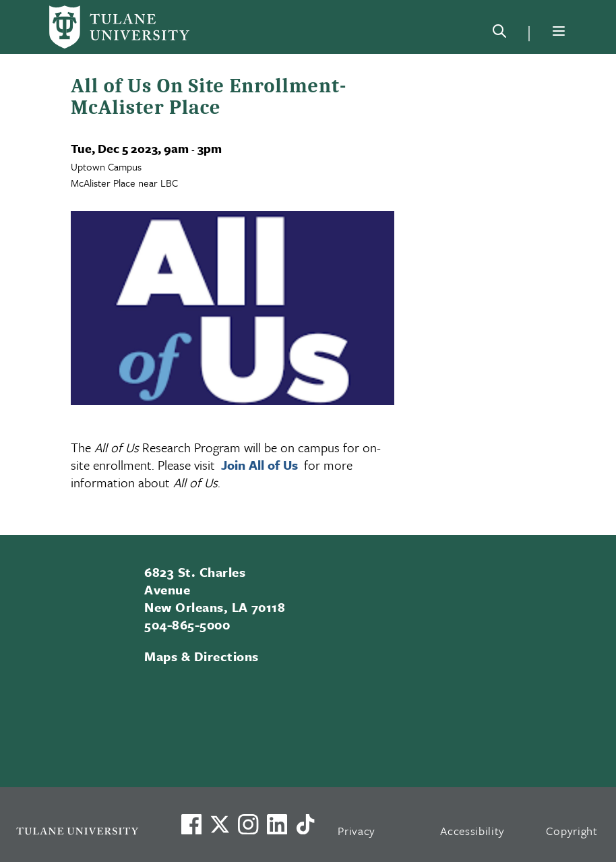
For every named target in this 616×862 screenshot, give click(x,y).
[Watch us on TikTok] (305, 824)
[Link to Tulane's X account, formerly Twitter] (220, 824)
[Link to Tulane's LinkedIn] (277, 824)
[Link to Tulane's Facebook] (248, 824)
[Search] (499, 34)
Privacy (357, 831)
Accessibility (472, 831)
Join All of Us (261, 465)
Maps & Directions (201, 656)
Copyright (572, 831)
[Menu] (559, 31)
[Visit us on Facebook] (191, 824)
